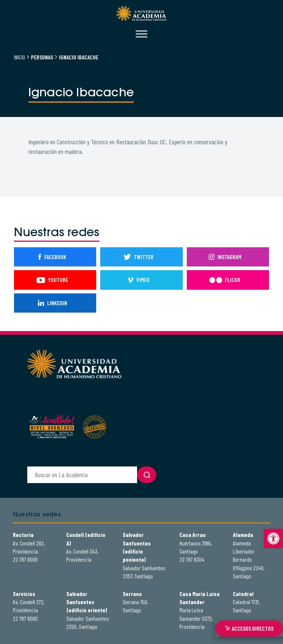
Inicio (20, 57)
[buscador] (82, 475)
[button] (273, 538)
